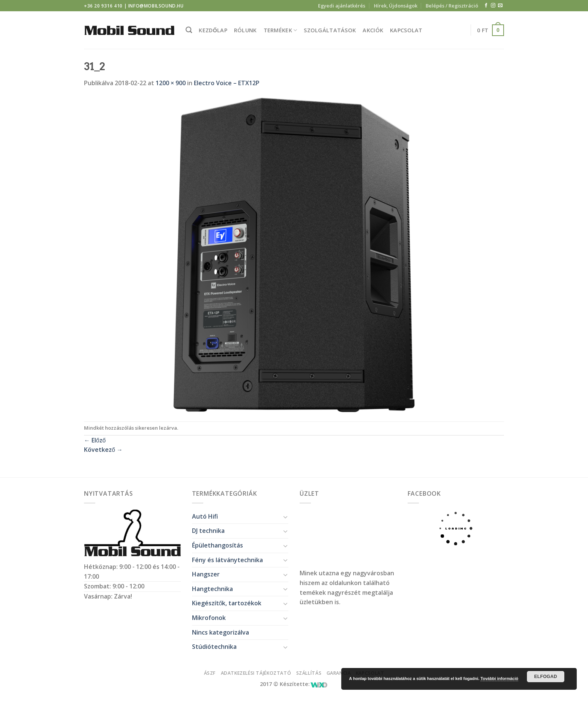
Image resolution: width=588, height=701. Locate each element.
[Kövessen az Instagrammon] (493, 6)
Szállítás (309, 673)
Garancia (339, 673)
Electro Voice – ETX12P (227, 83)
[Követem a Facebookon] (486, 6)
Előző (95, 440)
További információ (499, 678)
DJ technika (208, 531)
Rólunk (245, 30)
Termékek (280, 30)
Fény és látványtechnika (227, 560)
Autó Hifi (205, 516)
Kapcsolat (406, 30)
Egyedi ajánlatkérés (342, 6)
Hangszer (206, 574)
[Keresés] (189, 30)
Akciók (373, 30)
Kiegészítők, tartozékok (227, 603)
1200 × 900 (171, 83)
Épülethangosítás (217, 545)
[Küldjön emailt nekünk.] (500, 6)
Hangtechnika (212, 589)
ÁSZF (210, 673)
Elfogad (545, 677)
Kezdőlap (213, 30)
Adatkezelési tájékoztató (256, 673)
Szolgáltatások (330, 30)
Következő (103, 450)
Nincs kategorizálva (220, 632)
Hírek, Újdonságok (396, 6)
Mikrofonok (209, 618)
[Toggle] (285, 517)
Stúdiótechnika (214, 647)
